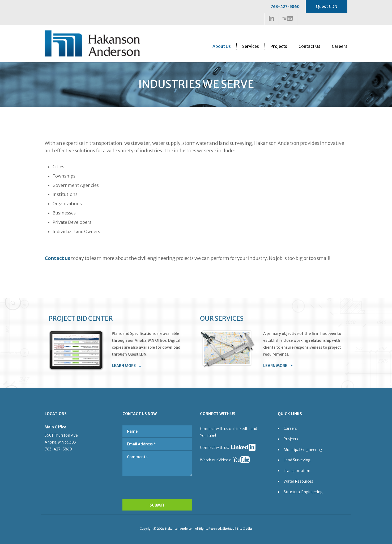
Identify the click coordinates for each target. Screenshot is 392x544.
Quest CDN (327, 6)
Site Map (228, 529)
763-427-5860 (285, 7)
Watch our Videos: (216, 460)
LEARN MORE (124, 366)
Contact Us (309, 46)
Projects (279, 46)
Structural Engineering (303, 492)
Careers (340, 46)
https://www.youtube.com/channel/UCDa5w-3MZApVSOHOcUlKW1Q (288, 18)
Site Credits (245, 529)
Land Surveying (297, 460)
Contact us (57, 258)
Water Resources (298, 481)
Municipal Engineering (303, 450)
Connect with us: (214, 448)
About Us (222, 46)
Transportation (297, 471)
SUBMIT (157, 505)
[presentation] (157, 486)
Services (251, 46)
